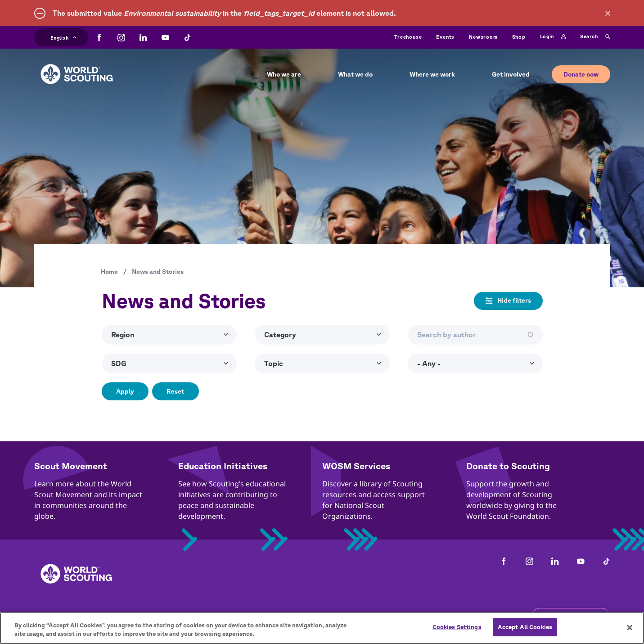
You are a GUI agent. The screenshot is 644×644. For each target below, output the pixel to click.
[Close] (630, 634)
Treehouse (408, 37)
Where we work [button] (432, 74)
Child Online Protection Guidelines (267, 617)
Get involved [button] (511, 74)
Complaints (54, 617)
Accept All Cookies (525, 634)
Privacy (181, 617)
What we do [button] (355, 74)
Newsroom (483, 37)
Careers (141, 617)
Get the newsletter (571, 617)
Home (109, 272)
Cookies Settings (457, 634)
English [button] (64, 37)
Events (445, 37)
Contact (100, 617)
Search (595, 37)
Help (411, 617)
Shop (519, 37)
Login (553, 37)
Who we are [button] (284, 74)
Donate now (581, 74)
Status (444, 617)
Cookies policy (364, 617)
